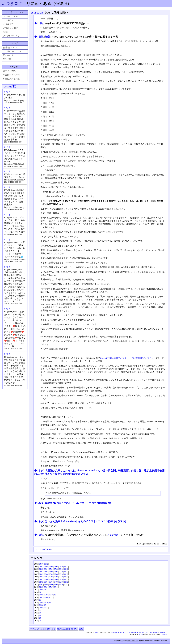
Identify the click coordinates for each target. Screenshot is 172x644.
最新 (54, 629)
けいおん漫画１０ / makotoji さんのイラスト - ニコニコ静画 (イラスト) (85, 521)
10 (42, 564)
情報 (48, 37)
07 (55, 566)
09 (60, 566)
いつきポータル (10, 16)
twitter (6, 32)
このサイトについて (12, 51)
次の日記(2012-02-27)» (67, 629)
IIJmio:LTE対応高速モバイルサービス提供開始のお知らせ (127, 358)
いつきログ (12, 3)
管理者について (10, 48)
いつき (7, 92)
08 (57, 566)
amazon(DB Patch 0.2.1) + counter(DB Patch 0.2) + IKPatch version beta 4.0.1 (139, 632)
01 (40, 566)
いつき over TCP (10, 28)
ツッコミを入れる (43, 550)
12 (47, 564)
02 (42, 566)
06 (52, 566)
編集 (81, 629)
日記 (41, 23)
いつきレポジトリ (11, 36)
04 (40, 564)
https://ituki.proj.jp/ (134, 640)
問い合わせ (8, 55)
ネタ (41, 471)
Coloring (113, 535)
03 (45, 566)
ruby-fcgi (164, 634)
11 (45, 564)
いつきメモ (8, 24)
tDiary (97, 632)
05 (50, 566)
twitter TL (10, 87)
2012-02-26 (37, 13)
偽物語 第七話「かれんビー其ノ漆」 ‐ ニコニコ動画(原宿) (78, 503)
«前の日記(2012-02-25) (40, 629)
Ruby (141, 634)
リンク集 (7, 59)
